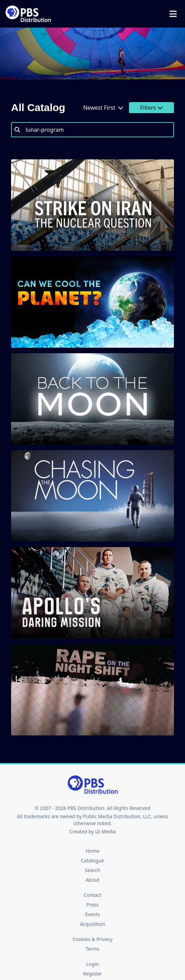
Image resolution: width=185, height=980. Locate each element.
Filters (151, 108)
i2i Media (105, 831)
